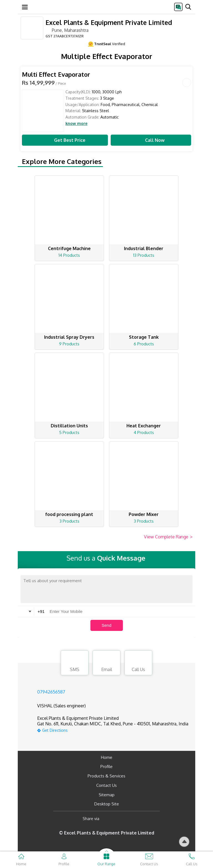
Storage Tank (144, 337)
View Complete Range (168, 537)
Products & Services (106, 776)
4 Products (144, 432)
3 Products (69, 521)
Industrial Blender (144, 248)
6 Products (144, 344)
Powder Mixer (144, 514)
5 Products (69, 432)
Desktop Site (107, 804)
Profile (106, 766)
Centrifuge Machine (69, 248)
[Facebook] (108, 819)
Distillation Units (69, 426)
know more (76, 124)
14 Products (69, 255)
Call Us (138, 664)
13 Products (144, 255)
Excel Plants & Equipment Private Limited (109, 22)
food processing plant (69, 514)
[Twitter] (132, 819)
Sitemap (107, 795)
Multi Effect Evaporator (56, 74)
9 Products (69, 344)
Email (106, 664)
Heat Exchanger (144, 426)
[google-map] (113, 730)
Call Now (151, 140)
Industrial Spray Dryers (69, 337)
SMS (75, 664)
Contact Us (106, 785)
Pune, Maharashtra (67, 30)
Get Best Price (65, 140)
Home (107, 757)
